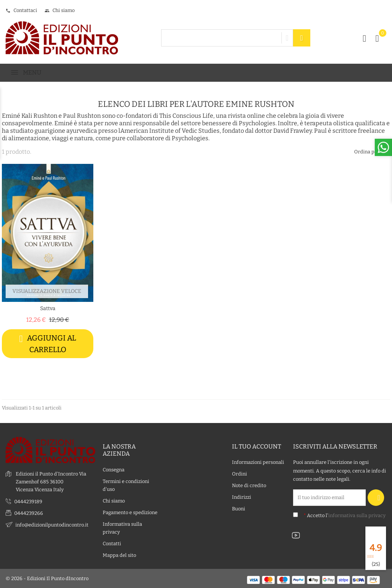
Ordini (239, 474)
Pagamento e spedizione (130, 512)
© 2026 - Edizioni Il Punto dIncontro (47, 578)
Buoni (239, 509)
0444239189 (28, 502)
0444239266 (29, 513)
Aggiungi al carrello (48, 344)
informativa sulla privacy (357, 515)
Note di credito (249, 486)
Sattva (48, 308)
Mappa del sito (119, 555)
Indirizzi (242, 497)
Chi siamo (60, 10)
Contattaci (21, 10)
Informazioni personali (258, 463)
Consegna (114, 470)
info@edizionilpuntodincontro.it (52, 525)
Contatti (112, 544)
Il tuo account (257, 447)
